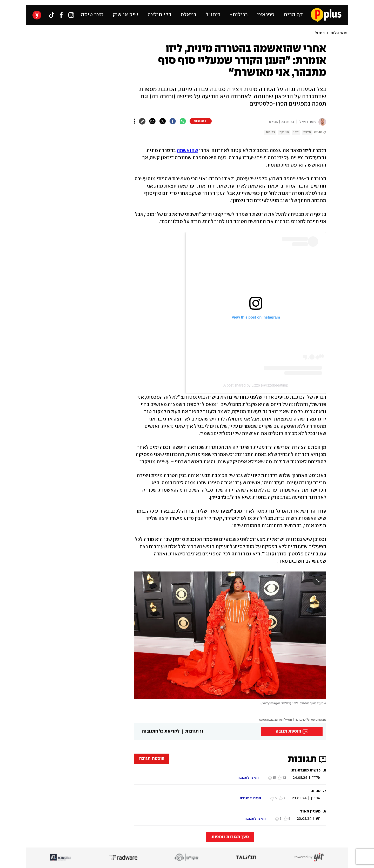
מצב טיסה (92, 15)
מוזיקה (284, 132)
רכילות (270, 132)
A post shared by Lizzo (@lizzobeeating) (256, 385)
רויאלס (188, 15)
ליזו (296, 132)
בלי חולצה (159, 15)
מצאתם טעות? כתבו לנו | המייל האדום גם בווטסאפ (293, 720)
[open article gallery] (230, 635)
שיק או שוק (125, 15)
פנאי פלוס (339, 33)
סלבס (307, 132)
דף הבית (293, 15)
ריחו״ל (213, 15)
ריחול (320, 33)
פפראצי (266, 15)
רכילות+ (239, 15)
